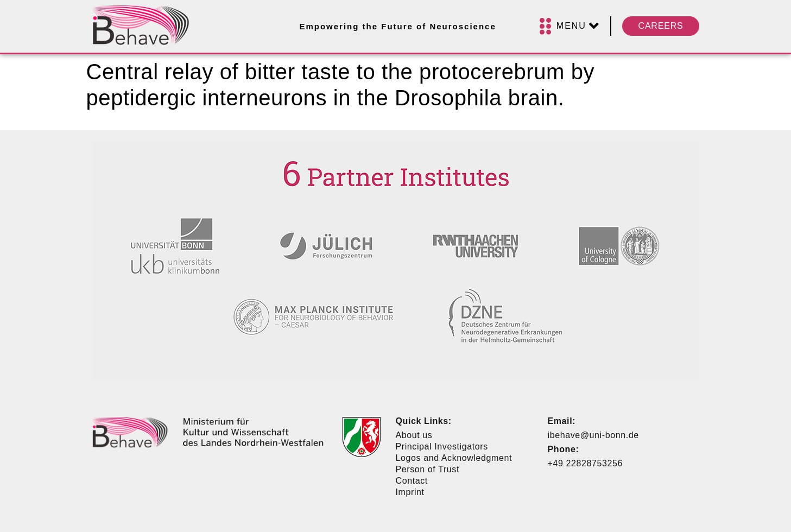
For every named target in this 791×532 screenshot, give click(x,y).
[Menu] (569, 26)
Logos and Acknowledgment (454, 458)
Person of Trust (428, 469)
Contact (412, 481)
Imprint (410, 492)
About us (414, 435)
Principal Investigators (442, 446)
